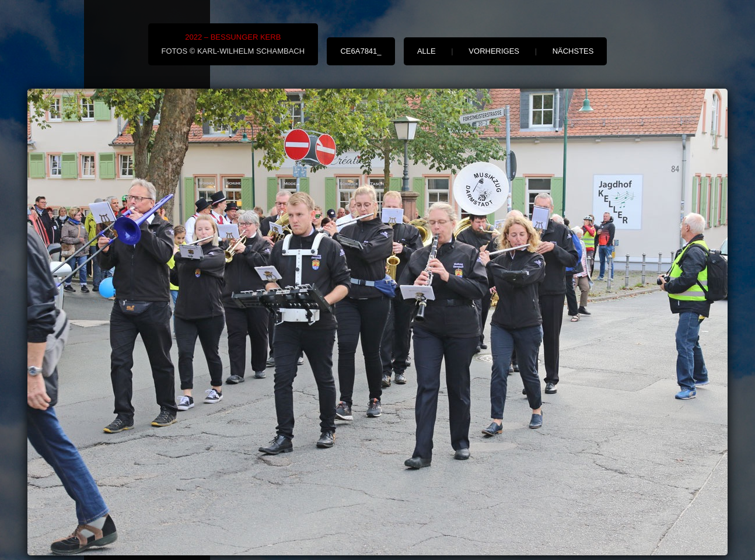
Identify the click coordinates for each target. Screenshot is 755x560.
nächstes (573, 51)
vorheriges (494, 51)
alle (427, 51)
